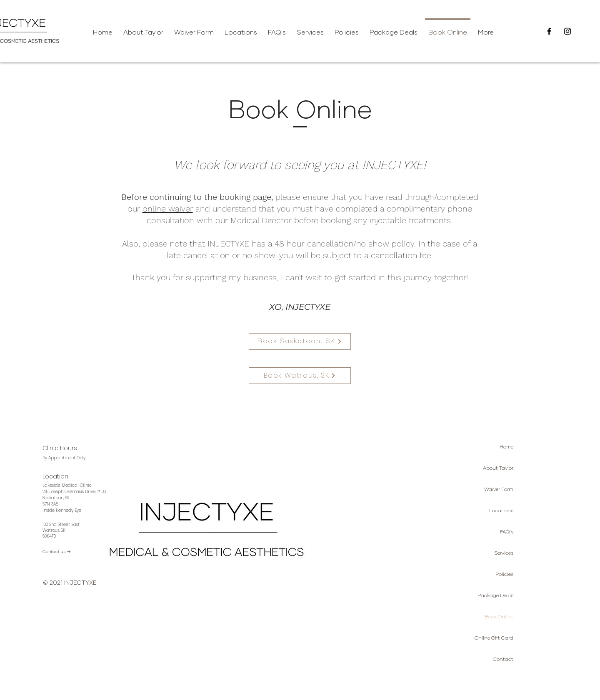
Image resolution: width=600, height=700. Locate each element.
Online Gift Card (494, 638)
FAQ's (507, 532)
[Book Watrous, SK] (300, 376)
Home (506, 447)
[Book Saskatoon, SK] (300, 341)
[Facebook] (549, 31)
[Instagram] (567, 31)
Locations (501, 511)
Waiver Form (499, 490)
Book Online (499, 617)
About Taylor (498, 468)
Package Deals (495, 596)
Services (504, 553)
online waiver (168, 209)
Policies (504, 575)
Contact (503, 660)
